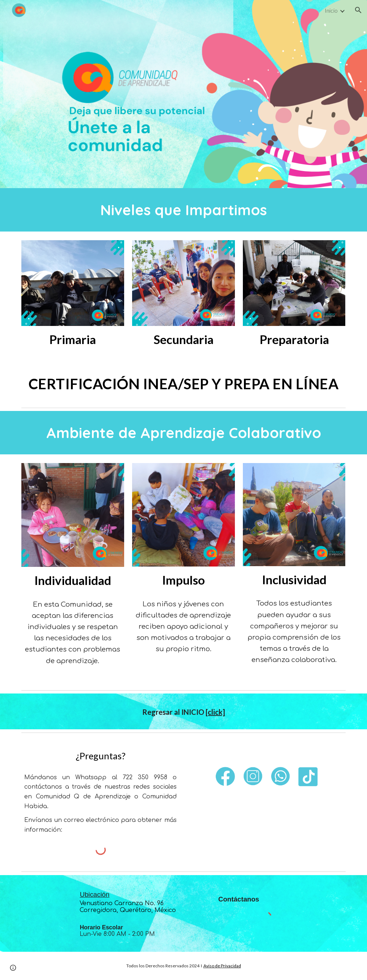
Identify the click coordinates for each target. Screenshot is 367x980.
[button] (358, 10)
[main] (183, 210)
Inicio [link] (331, 10)
